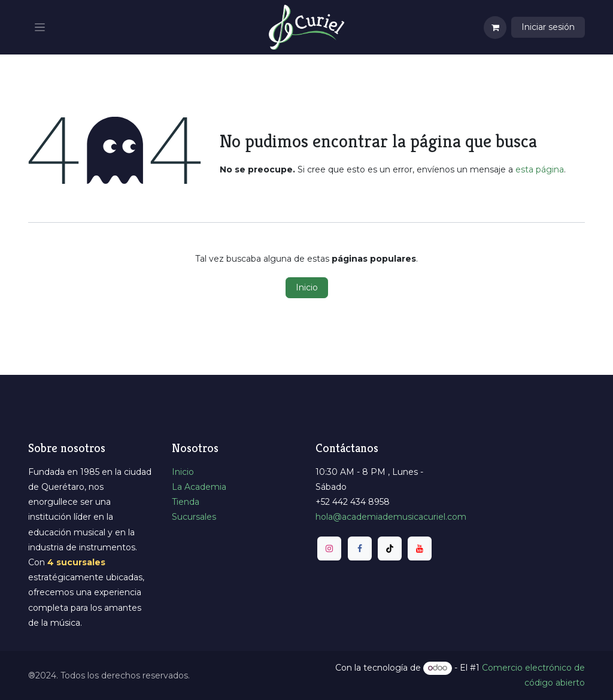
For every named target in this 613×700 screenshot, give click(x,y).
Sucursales (194, 517)
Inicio (307, 287)
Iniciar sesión (548, 27)
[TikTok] (390, 549)
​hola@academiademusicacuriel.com (391, 517)
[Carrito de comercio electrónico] (495, 28)
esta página (540, 169)
